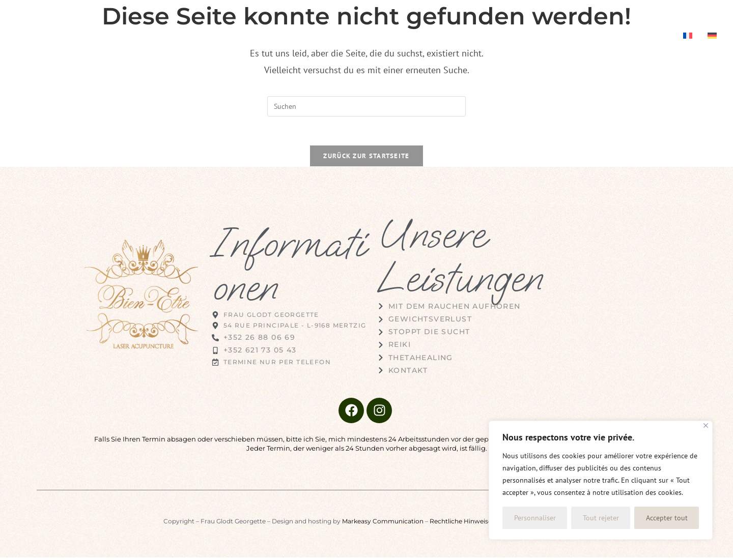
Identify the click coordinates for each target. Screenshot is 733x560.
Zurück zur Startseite (366, 158)
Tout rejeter (601, 518)
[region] (601, 480)
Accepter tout (667, 518)
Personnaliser (535, 518)
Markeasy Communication (383, 524)
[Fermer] (706, 425)
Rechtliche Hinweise (461, 524)
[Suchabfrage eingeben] (366, 106)
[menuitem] (688, 37)
